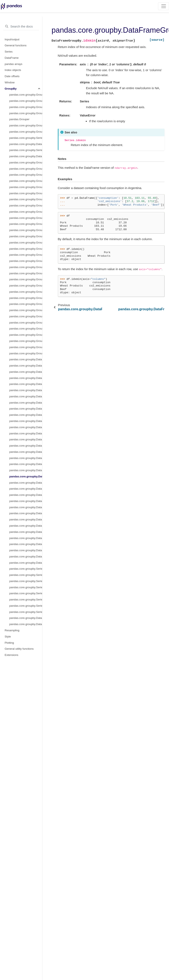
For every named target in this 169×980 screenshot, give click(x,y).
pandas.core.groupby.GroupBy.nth (26, 286)
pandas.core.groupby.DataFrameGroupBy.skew (26, 550)
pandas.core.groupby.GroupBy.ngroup (26, 279)
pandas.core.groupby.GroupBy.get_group (26, 113)
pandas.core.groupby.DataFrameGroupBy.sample (26, 532)
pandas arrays (14, 64)
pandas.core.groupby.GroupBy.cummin (26, 212)
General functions (16, 45)
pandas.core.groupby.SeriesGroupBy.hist (26, 569)
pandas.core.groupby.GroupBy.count (26, 193)
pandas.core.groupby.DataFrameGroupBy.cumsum (26, 427)
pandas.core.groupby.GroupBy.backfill (26, 187)
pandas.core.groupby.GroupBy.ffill (26, 230)
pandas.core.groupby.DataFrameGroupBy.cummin (26, 415)
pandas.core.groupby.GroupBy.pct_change (26, 316)
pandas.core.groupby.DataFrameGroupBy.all (26, 359)
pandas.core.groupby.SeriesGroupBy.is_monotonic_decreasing (26, 612)
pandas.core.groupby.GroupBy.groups (26, 101)
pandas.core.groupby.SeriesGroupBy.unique (26, 593)
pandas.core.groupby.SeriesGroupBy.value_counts (26, 600)
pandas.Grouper (19, 119)
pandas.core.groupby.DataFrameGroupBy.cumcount (26, 403)
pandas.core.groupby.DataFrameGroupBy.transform (26, 156)
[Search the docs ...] (21, 26)
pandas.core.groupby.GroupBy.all (26, 169)
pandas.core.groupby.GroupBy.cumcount (26, 199)
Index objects (13, 70)
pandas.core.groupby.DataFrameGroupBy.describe (26, 433)
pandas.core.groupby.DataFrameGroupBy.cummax (26, 409)
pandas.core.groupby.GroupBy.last (26, 249)
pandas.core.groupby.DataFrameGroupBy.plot (26, 507)
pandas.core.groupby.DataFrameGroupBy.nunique (26, 489)
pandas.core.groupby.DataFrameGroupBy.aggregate (26, 144)
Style (8, 637)
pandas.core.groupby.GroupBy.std (26, 335)
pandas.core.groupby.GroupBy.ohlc (26, 292)
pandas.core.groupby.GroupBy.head (26, 243)
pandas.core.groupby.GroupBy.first (26, 236)
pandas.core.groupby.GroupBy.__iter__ (26, 95)
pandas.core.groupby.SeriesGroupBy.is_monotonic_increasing (26, 606)
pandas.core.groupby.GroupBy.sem (26, 329)
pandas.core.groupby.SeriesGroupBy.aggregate (26, 138)
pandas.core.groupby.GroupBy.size (26, 323)
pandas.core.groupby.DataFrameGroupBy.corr (26, 384)
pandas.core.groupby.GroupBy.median (26, 267)
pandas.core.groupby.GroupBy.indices (26, 107)
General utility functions (19, 649)
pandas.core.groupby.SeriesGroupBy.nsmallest (26, 581)
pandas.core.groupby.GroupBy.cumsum (26, 224)
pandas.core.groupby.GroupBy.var (26, 347)
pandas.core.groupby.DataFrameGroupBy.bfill (26, 378)
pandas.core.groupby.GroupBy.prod (26, 304)
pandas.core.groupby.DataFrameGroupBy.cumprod (26, 421)
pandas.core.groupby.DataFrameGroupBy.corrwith (26, 618)
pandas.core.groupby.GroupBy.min (26, 273)
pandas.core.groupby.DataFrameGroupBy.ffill (26, 446)
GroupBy (11, 89)
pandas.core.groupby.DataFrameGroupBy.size (26, 544)
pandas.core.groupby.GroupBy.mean (26, 261)
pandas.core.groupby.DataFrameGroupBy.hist (26, 464)
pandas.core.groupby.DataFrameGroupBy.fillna (26, 452)
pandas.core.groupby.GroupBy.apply (26, 125)
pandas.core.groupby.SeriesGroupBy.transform (26, 150)
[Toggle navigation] (164, 6)
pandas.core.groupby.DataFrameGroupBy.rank (26, 519)
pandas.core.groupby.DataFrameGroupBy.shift (26, 538)
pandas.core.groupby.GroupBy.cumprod (26, 218)
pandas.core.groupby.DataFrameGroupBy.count (26, 390)
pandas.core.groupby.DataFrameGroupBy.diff (26, 439)
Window (10, 82)
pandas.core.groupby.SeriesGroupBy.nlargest (26, 575)
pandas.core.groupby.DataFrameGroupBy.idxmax (26, 470)
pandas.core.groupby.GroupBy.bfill (26, 181)
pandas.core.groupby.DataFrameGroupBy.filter (26, 458)
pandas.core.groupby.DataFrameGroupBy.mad (26, 483)
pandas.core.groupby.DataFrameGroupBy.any (26, 366)
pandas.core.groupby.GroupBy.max (26, 255)
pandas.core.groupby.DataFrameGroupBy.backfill (26, 372)
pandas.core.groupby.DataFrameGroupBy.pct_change (26, 501)
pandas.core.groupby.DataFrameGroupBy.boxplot (26, 624)
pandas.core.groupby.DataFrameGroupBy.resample (26, 526)
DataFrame (12, 58)
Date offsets (12, 76)
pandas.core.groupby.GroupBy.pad (26, 298)
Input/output (12, 39)
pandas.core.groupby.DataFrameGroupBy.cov (26, 396)
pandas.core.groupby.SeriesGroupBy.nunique (26, 587)
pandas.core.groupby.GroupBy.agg (26, 132)
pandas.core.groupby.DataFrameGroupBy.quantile (26, 513)
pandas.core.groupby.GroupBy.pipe (26, 162)
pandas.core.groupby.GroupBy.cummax (26, 205)
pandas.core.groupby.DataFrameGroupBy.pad (26, 495)
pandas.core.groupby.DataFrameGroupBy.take (26, 556)
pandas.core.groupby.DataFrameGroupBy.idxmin (26, 476)
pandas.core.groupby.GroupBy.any (26, 175)
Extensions (12, 655)
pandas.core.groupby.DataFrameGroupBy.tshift (26, 563)
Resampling (12, 630)
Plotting (9, 643)
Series (9, 52)
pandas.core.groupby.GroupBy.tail (26, 353)
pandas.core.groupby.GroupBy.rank (26, 310)
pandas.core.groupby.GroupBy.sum (26, 341)
